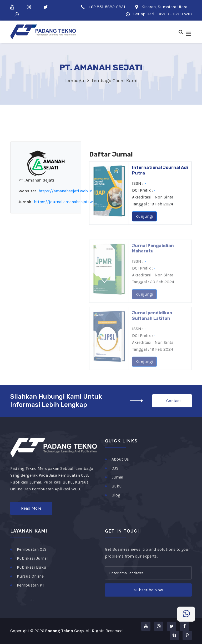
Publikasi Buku (32, 567)
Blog (116, 495)
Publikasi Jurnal (32, 558)
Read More (31, 508)
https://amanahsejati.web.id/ (67, 191)
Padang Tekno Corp (65, 631)
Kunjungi (144, 220)
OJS (115, 468)
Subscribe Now (148, 590)
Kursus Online (30, 576)
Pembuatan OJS (32, 549)
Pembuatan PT (31, 585)
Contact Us (174, 403)
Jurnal (117, 477)
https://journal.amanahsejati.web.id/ (69, 202)
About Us (120, 459)
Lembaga (74, 81)
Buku (117, 486)
